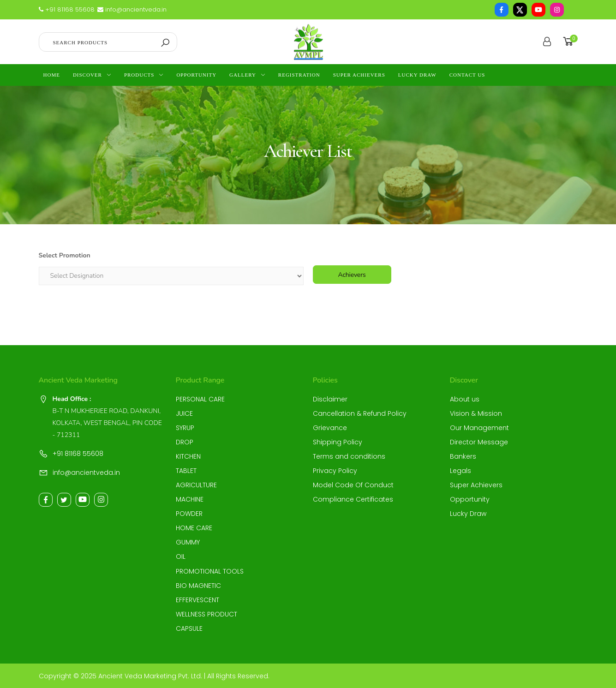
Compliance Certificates (353, 499)
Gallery (243, 75)
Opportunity (196, 75)
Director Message (479, 442)
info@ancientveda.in (132, 9)
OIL (181, 556)
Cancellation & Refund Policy (360, 413)
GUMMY (188, 542)
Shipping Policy (338, 442)
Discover (87, 75)
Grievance (330, 428)
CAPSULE (189, 628)
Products (139, 75)
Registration (299, 75)
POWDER (189, 514)
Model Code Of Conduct (353, 485)
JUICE (184, 413)
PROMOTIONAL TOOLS (210, 571)
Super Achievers (359, 75)
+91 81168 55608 (67, 9)
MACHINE (190, 499)
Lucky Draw (417, 75)
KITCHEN (188, 456)
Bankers (463, 456)
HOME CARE (194, 528)
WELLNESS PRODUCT (206, 614)
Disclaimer (330, 399)
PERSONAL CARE (200, 399)
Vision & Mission (476, 413)
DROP (185, 442)
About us (465, 399)
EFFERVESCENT (197, 600)
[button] (570, 42)
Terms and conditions (349, 456)
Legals (461, 471)
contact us (467, 75)
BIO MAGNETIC (198, 586)
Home (52, 75)
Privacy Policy (335, 471)
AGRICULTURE (196, 485)
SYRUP (185, 428)
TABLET (186, 471)
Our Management (479, 428)
